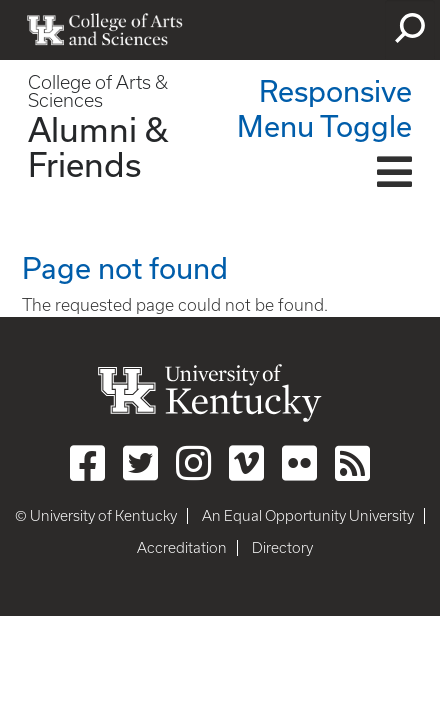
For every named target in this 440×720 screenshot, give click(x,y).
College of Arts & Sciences (98, 91)
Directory (282, 548)
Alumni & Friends (98, 146)
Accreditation (182, 548)
